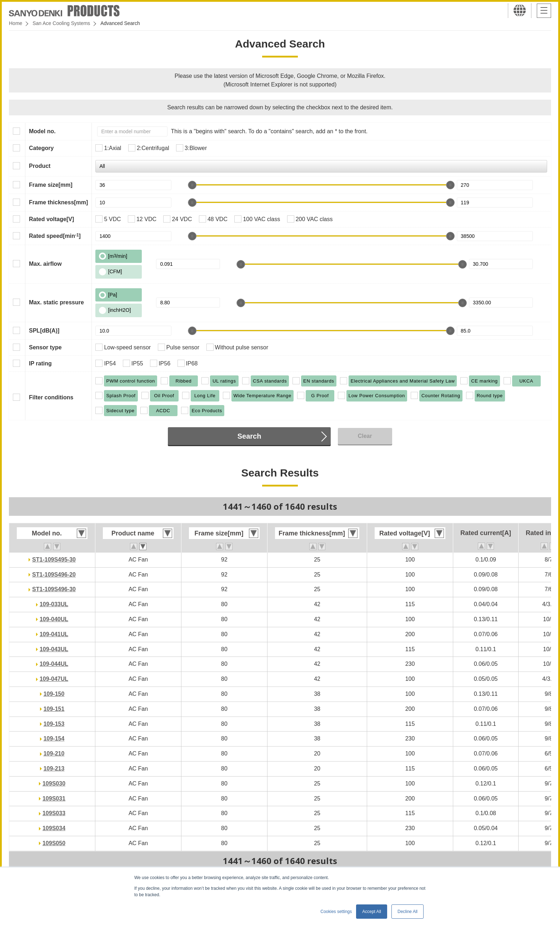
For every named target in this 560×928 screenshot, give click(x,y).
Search (249, 436)
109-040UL (54, 619)
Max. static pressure (56, 302)
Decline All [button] (407, 912)
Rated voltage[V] (51, 219)
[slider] (192, 185)
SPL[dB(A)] (44, 331)
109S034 (54, 828)
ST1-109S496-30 (54, 589)
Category (41, 148)
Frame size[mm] (51, 185)
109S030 (54, 784)
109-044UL (54, 664)
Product (40, 166)
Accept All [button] (372, 912)
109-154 (54, 739)
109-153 (54, 724)
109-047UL (54, 679)
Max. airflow (45, 264)
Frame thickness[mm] (58, 202)
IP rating (40, 363)
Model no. (42, 131)
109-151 (54, 709)
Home (16, 23)
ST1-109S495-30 (54, 560)
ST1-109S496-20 (54, 575)
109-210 (54, 754)
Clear (365, 436)
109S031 (54, 799)
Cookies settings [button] (336, 912)
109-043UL (54, 649)
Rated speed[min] (55, 236)
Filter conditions (51, 397)
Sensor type (45, 347)
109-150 (54, 694)
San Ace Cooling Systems (61, 23)
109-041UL (54, 634)
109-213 (54, 769)
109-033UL (54, 604)
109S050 (54, 843)
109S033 (54, 813)
